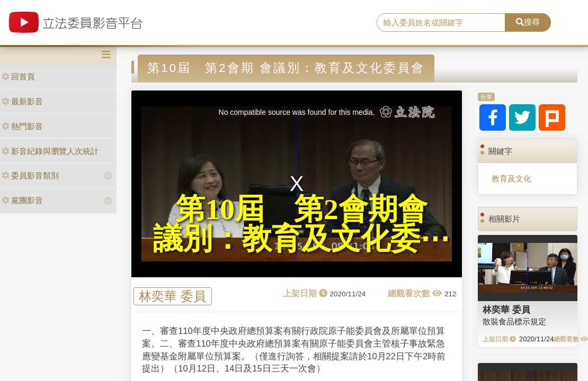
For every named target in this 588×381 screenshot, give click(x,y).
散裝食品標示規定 (514, 321)
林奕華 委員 (172, 296)
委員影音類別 (30, 175)
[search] (441, 23)
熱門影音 (22, 126)
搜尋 (528, 22)
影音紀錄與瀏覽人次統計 (50, 151)
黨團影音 (22, 200)
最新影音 (22, 101)
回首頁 (18, 76)
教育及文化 (511, 179)
